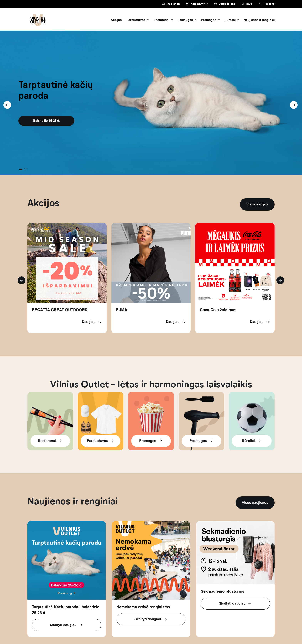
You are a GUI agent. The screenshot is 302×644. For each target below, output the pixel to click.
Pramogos (210, 20)
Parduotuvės (138, 20)
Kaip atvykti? (197, 4)
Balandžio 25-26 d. (47, 121)
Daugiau (92, 322)
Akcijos (116, 20)
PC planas (171, 4)
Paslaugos (187, 20)
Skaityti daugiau (66, 625)
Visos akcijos (257, 204)
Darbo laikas (224, 4)
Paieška (266, 4)
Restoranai (163, 20)
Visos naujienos (255, 503)
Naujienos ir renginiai (259, 20)
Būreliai (232, 20)
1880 (247, 4)
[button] (292, 103)
